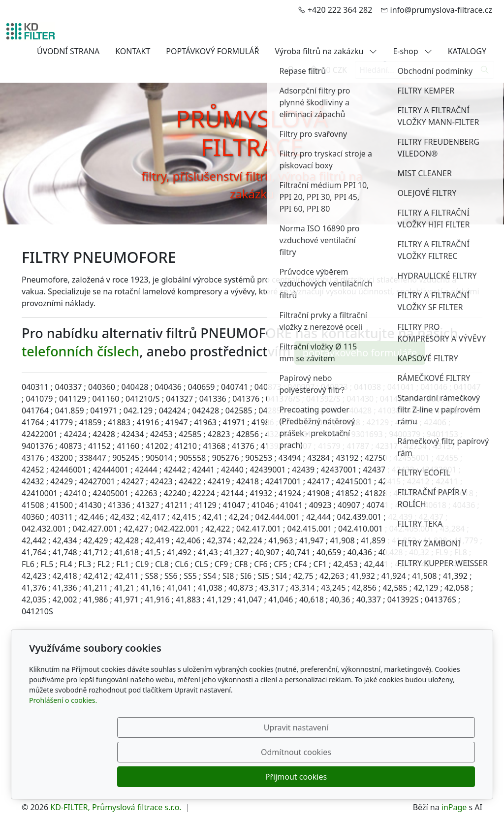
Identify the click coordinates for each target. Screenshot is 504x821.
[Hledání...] (415, 70)
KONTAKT (133, 51)
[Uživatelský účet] (291, 70)
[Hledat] (485, 70)
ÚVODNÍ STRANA (68, 51)
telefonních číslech (80, 351)
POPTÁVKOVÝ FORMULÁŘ (212, 51)
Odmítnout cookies (330, 777)
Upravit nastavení (231, 777)
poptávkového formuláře (360, 353)
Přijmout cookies (427, 777)
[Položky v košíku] (314, 70)
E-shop (412, 51)
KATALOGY (467, 51)
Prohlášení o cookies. (63, 749)
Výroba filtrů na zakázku (326, 51)
